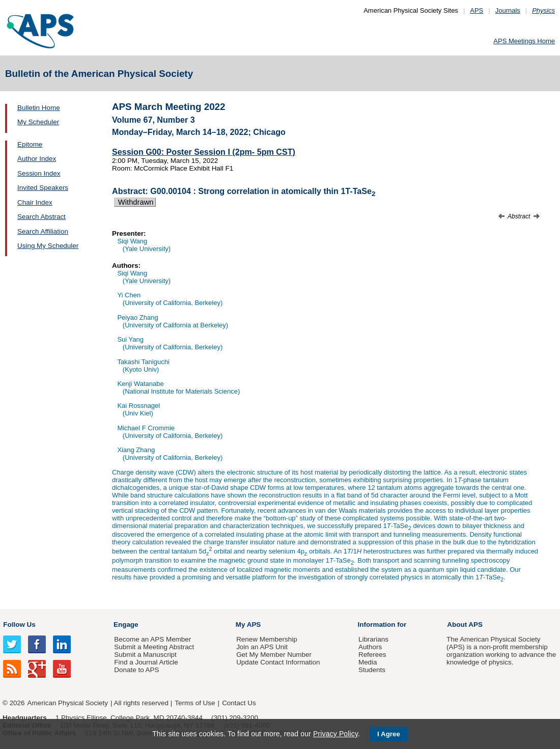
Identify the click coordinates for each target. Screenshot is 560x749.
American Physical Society (68, 703)
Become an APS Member (152, 639)
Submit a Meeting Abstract (154, 647)
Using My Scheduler (48, 246)
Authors (370, 647)
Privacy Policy (335, 734)
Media (368, 662)
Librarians (373, 639)
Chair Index (35, 202)
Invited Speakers (43, 188)
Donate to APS (136, 670)
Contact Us (239, 703)
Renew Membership (267, 639)
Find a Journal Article (146, 662)
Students (372, 670)
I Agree (389, 734)
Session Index (39, 173)
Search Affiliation (43, 231)
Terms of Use (195, 703)
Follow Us (19, 625)
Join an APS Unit (262, 647)
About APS (465, 625)
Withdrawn (135, 202)
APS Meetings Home (524, 41)
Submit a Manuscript (145, 655)
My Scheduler (38, 122)
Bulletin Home (39, 108)
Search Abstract (41, 217)
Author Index (37, 159)
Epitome (30, 144)
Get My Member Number (274, 655)
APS (477, 10)
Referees (372, 655)
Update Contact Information (278, 662)
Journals (508, 10)
